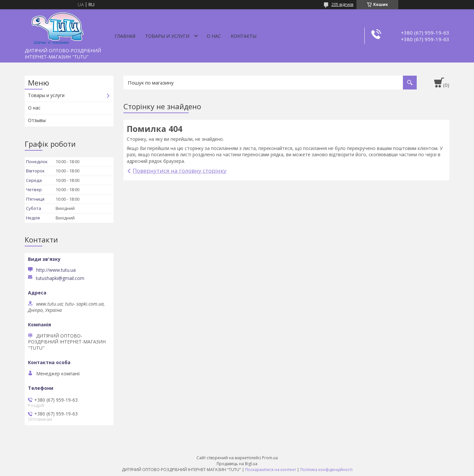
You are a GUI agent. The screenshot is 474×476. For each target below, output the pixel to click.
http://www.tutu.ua (56, 270)
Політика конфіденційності (326, 470)
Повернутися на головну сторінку (180, 171)
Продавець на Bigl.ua (237, 464)
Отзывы (37, 120)
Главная (125, 36)
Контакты (244, 36)
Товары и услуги (167, 36)
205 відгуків (342, 4)
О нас (214, 36)
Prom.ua (270, 458)
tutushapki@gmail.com (60, 278)
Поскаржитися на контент (271, 470)
